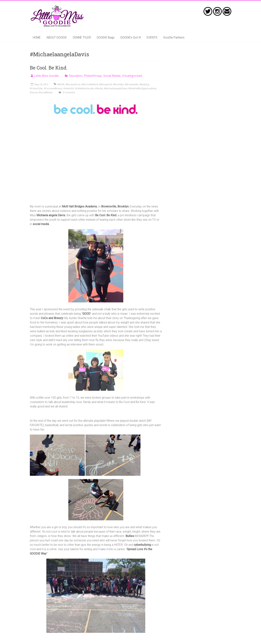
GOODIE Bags (106, 37)
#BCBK (61, 84)
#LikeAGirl (69, 88)
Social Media (112, 76)
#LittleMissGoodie (85, 88)
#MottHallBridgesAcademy (142, 88)
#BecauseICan (73, 84)
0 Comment (66, 92)
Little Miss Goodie (46, 76)
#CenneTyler (36, 88)
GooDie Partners (174, 37)
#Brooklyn (118, 84)
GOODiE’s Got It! (131, 37)
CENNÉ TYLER (82, 37)
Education (76, 76)
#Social (34, 92)
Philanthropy (93, 76)
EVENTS (152, 37)
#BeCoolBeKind (90, 84)
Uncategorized (132, 76)
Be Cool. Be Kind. (49, 68)
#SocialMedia (45, 92)
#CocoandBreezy (53, 88)
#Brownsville (132, 84)
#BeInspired (105, 84)
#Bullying (144, 84)
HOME (37, 37)
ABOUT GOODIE (57, 37)
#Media (99, 88)
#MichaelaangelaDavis (116, 88)
